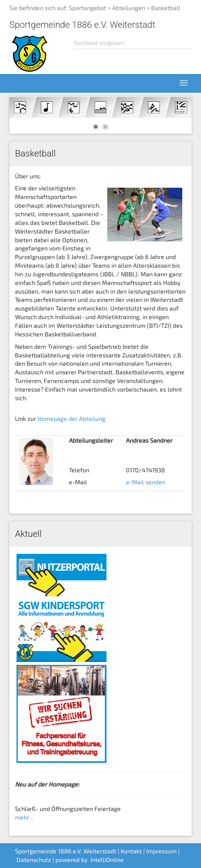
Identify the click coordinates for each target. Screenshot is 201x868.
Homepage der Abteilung (71, 418)
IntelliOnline (107, 860)
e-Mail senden (146, 482)
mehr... (24, 817)
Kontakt (131, 851)
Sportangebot (88, 8)
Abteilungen (129, 8)
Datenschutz (34, 860)
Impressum (161, 851)
